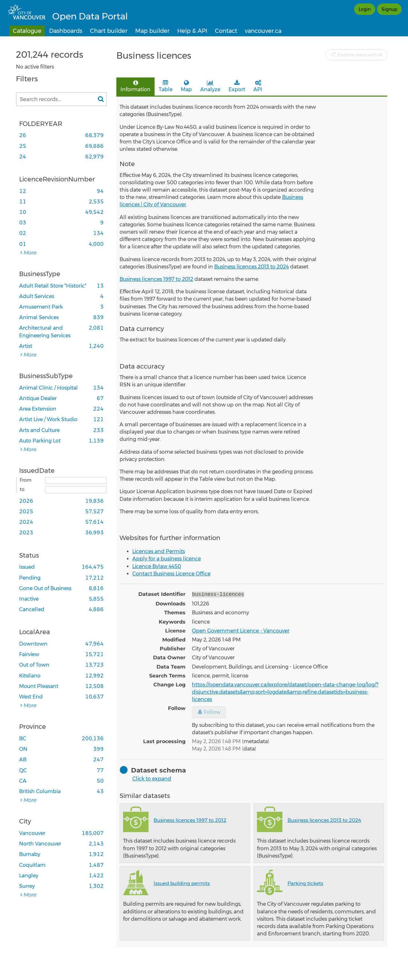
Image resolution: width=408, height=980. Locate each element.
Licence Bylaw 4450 (157, 566)
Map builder (152, 31)
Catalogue (27, 31)
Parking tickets (305, 883)
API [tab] (258, 86)
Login (365, 9)
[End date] (76, 490)
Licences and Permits (159, 551)
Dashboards (66, 31)
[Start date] (76, 480)
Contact (226, 31)
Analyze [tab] (210, 86)
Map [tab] (186, 86)
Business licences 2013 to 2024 (251, 267)
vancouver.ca (263, 31)
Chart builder (109, 31)
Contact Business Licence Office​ (171, 574)
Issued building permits (182, 883)
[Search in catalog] (101, 99)
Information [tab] (135, 86)
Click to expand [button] (152, 778)
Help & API (192, 31)
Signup (389, 9)
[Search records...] (61, 99)
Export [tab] (237, 86)
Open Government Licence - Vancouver (241, 630)
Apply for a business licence (167, 559)
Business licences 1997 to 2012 (156, 279)
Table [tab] (166, 86)
